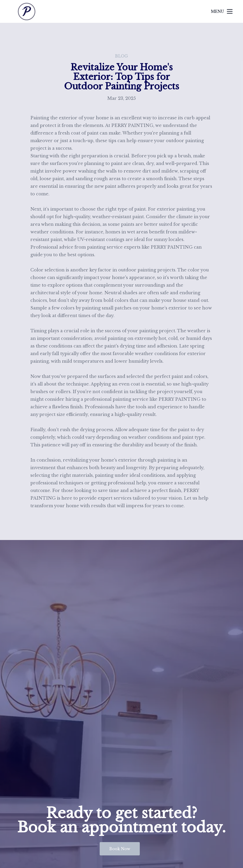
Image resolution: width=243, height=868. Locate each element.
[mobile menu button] (230, 11)
